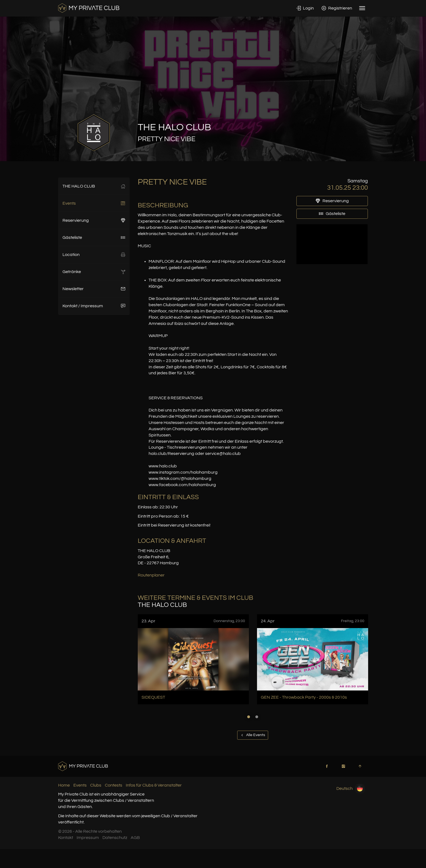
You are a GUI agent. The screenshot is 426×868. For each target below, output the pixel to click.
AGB (135, 838)
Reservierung (94, 220)
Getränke (94, 272)
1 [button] (249, 717)
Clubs (96, 785)
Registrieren (337, 8)
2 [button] (257, 717)
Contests (114, 785)
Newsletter (94, 289)
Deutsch (350, 789)
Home (64, 785)
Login (305, 8)
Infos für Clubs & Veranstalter (154, 785)
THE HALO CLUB (94, 186)
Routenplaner (151, 575)
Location (94, 255)
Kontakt (66, 838)
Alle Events (253, 735)
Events (94, 203)
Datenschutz (115, 838)
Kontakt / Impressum (94, 306)
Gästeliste (94, 237)
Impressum (88, 838)
